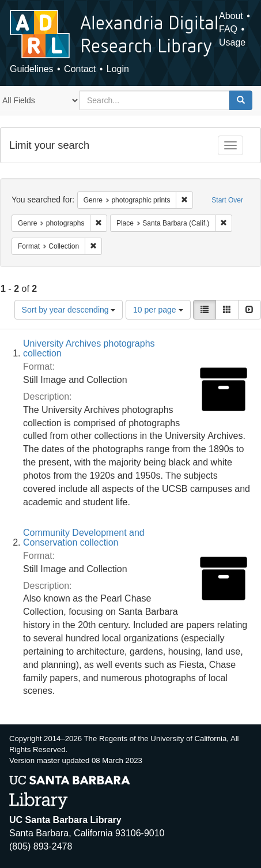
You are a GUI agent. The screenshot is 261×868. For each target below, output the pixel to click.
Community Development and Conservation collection (84, 538)
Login (118, 69)
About (231, 16)
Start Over (227, 200)
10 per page (158, 310)
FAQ (228, 29)
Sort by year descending (69, 310)
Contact (80, 69)
